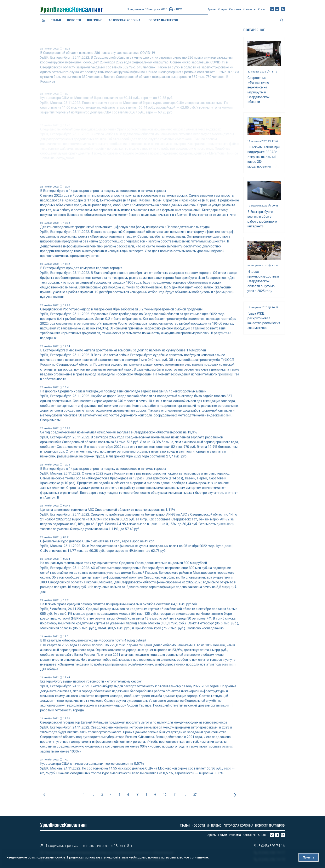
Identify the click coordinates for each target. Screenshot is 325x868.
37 (195, 795)
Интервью (214, 825)
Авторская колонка (238, 825)
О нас (262, 8)
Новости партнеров (270, 825)
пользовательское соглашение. (185, 857)
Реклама (235, 10)
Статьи (56, 20)
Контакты (250, 9)
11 (175, 795)
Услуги (222, 10)
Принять (309, 857)
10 (165, 795)
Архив (212, 11)
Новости (198, 825)
